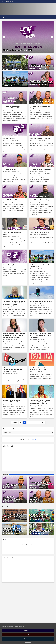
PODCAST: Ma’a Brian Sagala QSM (40, 139)
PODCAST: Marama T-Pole (11, 200)
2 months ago (7, 520)
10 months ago (34, 235)
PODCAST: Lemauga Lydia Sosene (40, 169)
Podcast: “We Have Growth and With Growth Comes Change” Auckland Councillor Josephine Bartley (14, 335)
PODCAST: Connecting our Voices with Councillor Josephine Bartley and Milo (41, 82)
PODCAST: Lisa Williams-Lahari (40, 232)
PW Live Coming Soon (9, 265)
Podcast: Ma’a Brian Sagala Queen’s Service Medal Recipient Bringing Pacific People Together (14, 303)
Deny (28, 635)
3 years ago (33, 269)
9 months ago (34, 202)
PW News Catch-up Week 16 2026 (18, 50)
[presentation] (4, 37)
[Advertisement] (28, 459)
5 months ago (34, 68)
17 (37, 422)
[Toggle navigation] (4, 17)
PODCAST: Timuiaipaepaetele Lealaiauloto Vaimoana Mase (12, 499)
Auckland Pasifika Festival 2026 (13, 69)
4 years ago (33, 305)
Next (43, 422)
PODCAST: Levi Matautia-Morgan (40, 200)
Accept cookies (28, 630)
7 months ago (34, 110)
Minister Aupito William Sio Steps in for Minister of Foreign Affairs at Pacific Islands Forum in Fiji (41, 402)
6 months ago (7, 110)
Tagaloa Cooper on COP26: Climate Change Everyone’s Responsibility (41, 531)
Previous (14, 422)
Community (33, 439)
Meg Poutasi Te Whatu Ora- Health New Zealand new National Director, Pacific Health (41, 335)
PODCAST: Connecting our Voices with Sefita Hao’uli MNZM (41, 66)
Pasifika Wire (42, 68)
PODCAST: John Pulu (9, 169)
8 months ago (34, 141)
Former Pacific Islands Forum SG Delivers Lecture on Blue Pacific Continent (13, 516)
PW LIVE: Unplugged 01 (10, 139)
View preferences (28, 639)
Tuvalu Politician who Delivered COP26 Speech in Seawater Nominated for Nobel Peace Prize (13, 530)
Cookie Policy (28, 642)
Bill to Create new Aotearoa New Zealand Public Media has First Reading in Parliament (13, 370)
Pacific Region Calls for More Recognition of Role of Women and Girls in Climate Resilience (40, 516)
